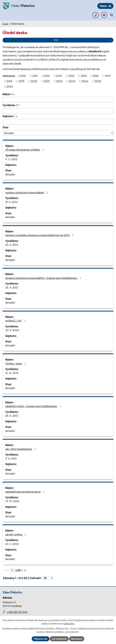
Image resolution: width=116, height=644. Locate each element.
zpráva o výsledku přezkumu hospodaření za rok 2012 (40, 235)
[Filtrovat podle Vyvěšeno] (58, 111)
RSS (83, 40)
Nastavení (77, 639)
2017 (108, 76)
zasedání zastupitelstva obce (25, 492)
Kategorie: (9, 75)
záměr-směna (16, 534)
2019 (22, 81)
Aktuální (10, 174)
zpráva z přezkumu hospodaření (27, 192)
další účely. (69, 624)
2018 (9, 81)
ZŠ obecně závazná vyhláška (25, 150)
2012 (47, 76)
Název (8, 94)
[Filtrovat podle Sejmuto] (58, 122)
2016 (96, 76)
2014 (71, 76)
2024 (85, 81)
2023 (72, 81)
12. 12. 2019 (12, 373)
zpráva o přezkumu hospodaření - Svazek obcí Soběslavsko (44, 278)
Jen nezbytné (59, 639)
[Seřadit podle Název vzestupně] (14, 94)
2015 (84, 76)
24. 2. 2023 (12, 544)
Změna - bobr (16, 363)
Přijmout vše (41, 639)
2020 (34, 81)
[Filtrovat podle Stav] (58, 133)
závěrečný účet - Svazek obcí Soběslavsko (34, 406)
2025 (98, 81)
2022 (59, 81)
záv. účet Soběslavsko (21, 449)
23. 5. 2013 (12, 245)
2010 (23, 76)
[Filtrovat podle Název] (58, 100)
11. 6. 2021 (11, 458)
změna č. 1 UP (16, 321)
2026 (10, 86)
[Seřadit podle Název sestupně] (14, 95)
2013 (59, 76)
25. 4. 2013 (12, 287)
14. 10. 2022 (12, 501)
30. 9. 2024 (12, 330)
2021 (47, 81)
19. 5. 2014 (11, 202)
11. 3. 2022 (11, 159)
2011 (35, 76)
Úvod (5, 24)
